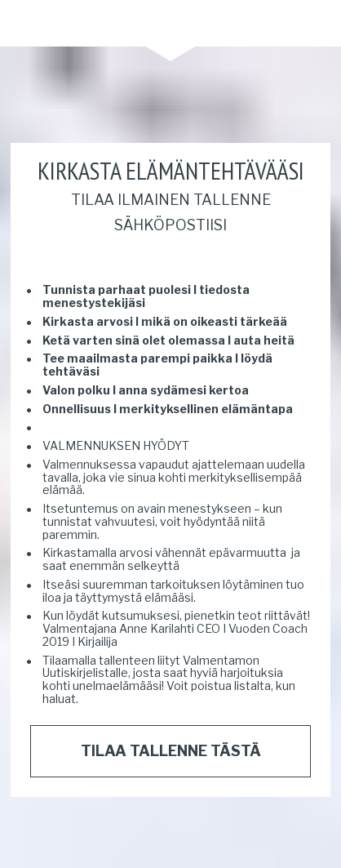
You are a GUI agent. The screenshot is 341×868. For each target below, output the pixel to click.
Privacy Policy (97, 842)
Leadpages (250, 842)
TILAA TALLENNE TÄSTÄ (171, 717)
